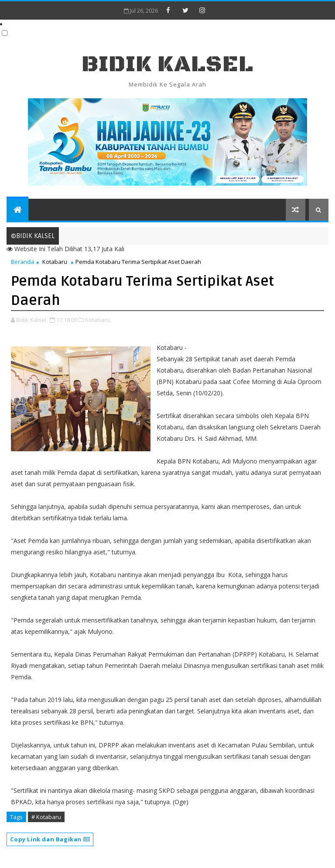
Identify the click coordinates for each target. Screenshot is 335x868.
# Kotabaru (46, 817)
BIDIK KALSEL (167, 64)
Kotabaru (55, 262)
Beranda (22, 262)
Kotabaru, (98, 320)
